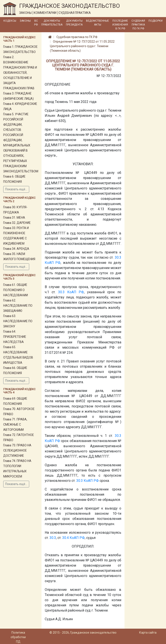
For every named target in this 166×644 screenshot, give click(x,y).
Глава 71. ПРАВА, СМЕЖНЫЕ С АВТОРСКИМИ (15, 425)
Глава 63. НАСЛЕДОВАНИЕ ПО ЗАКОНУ (18, 321)
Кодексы (10, 21)
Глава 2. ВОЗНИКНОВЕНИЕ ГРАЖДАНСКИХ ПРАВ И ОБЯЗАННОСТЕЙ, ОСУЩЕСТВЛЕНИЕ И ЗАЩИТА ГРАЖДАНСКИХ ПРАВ (20, 73)
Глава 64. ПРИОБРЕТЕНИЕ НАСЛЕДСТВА (15, 337)
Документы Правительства (52, 23)
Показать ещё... (16, 189)
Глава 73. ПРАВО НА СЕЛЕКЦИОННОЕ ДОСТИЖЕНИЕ (17, 450)
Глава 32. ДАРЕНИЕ (17, 223)
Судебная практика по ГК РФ (138, 25)
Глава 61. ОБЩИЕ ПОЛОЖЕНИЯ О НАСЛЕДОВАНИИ (16, 290)
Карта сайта (148, 633)
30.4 (65, 538)
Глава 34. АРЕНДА (16, 249)
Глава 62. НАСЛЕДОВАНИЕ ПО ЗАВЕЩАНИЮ (18, 306)
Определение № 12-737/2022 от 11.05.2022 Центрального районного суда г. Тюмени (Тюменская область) (82, 46)
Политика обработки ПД (18, 637)
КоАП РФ (53, 263)
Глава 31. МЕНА (14, 218)
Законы (25, 21)
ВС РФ (36, 23)
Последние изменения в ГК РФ (120, 25)
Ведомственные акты (97, 23)
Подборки (156, 21)
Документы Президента (74, 23)
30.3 (118, 257)
